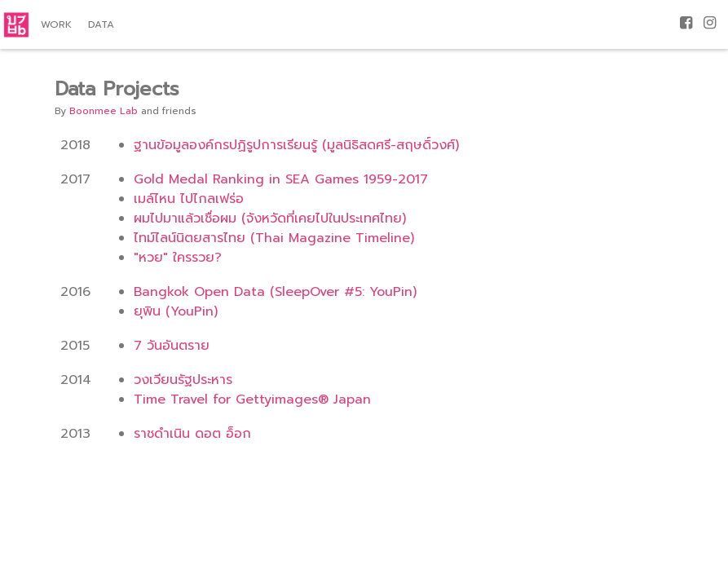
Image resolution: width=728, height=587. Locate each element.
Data (101, 24)
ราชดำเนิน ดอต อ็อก (192, 434)
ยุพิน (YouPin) (176, 311)
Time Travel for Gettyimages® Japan (252, 399)
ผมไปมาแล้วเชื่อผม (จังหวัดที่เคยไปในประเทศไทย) (270, 218)
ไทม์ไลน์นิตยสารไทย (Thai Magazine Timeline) (274, 238)
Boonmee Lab (104, 111)
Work (56, 24)
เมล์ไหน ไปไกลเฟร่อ (189, 199)
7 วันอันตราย (172, 346)
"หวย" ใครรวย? (178, 258)
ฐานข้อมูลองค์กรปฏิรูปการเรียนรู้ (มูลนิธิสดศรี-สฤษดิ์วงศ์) (296, 145)
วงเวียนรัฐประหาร (183, 380)
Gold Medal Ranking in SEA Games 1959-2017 (281, 179)
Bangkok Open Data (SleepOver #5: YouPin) (275, 292)
